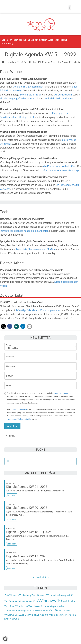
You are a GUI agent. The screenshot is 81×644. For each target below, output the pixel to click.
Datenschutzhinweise (19, 409)
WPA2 (70, 595)
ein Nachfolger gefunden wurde (17, 98)
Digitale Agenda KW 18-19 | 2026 (29, 532)
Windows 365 (12, 615)
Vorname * (11, 354)
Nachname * (11, 364)
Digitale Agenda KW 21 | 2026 (27, 487)
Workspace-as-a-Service (30, 610)
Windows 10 (50, 600)
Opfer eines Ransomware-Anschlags (60, 170)
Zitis (7, 595)
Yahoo (62, 606)
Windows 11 (36, 606)
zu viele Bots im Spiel (30, 95)
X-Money (61, 595)
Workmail (51, 595)
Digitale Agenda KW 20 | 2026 (27, 508)
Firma (9, 383)
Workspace (52, 606)
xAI (6, 619)
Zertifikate (67, 610)
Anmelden (12, 426)
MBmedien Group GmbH (63, 393)
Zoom (45, 615)
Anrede (8, 343)
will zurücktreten (63, 95)
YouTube (56, 610)
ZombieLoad (11, 610)
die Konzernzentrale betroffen (59, 166)
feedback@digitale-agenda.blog (19, 419)
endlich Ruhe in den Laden (59, 98)
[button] (70, 8)
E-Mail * (10, 374)
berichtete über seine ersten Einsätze (36, 249)
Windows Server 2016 (26, 601)
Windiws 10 (22, 606)
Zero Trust (10, 606)
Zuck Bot (24, 615)
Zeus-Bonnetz (39, 595)
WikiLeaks (69, 601)
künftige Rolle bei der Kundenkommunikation (24, 231)
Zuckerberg (25, 595)
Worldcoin (70, 615)
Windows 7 (35, 615)
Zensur (46, 610)
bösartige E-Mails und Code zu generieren (39, 310)
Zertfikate (9, 601)
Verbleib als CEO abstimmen (28, 87)
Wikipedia (14, 619)
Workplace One (56, 615)
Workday (14, 595)
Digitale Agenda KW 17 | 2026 (27, 556)
